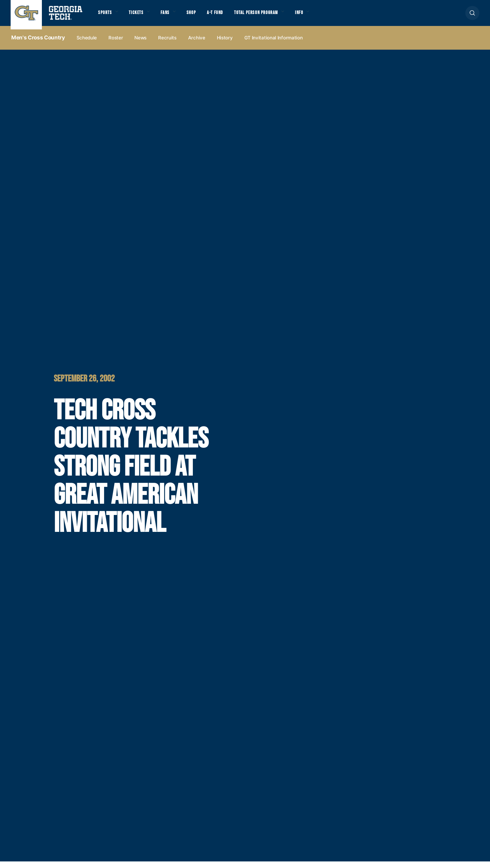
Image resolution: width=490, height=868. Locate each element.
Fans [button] (176, 16)
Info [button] (335, 16)
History (225, 44)
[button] (472, 16)
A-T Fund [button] (234, 16)
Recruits (167, 44)
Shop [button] (206, 16)
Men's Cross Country (38, 44)
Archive (197, 44)
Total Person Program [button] (283, 16)
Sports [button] (107, 16)
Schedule (87, 44)
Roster (116, 44)
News (140, 44)
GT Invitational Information (274, 44)
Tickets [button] (143, 16)
